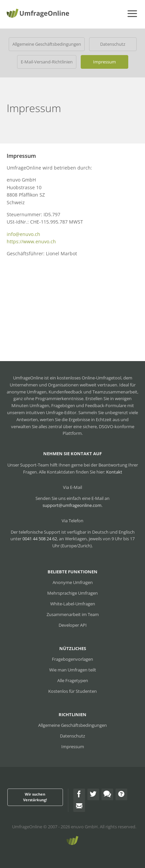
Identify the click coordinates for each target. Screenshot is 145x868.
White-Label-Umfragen (73, 604)
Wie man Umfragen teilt (73, 670)
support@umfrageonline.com (72, 505)
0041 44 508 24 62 (40, 539)
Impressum (104, 62)
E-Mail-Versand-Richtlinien (47, 62)
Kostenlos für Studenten (72, 691)
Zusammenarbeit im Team (73, 614)
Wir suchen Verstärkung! (35, 797)
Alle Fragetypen (73, 680)
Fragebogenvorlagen (72, 659)
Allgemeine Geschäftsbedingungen (47, 44)
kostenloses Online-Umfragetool (89, 378)
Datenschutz (113, 44)
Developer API (73, 625)
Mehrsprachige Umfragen (72, 593)
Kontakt (114, 472)
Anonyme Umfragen (73, 582)
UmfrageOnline (27, 827)
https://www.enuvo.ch (31, 241)
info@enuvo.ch (23, 234)
